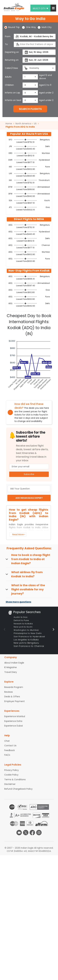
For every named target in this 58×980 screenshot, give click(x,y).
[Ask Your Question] (29, 489)
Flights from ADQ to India (20, 127)
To (6, 44)
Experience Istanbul (15, 716)
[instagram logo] (39, 833)
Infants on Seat (13, 100)
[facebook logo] (32, 833)
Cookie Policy (11, 775)
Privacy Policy (12, 770)
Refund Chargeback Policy (18, 789)
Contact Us (10, 746)
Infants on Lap (13, 93)
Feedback (10, 750)
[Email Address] (29, 467)
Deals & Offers (12, 697)
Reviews (9, 692)
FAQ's (7, 755)
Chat (7, 741)
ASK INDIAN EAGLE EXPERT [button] (29, 498)
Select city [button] (40, 8)
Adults (8, 77)
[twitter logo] (26, 833)
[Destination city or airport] (35, 44)
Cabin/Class (11, 68)
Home (10, 124)
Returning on (12, 60)
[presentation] (18, 36)
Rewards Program (14, 687)
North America (23, 124)
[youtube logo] (19, 833)
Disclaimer (10, 784)
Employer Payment (14, 701)
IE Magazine (11, 667)
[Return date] (39, 60)
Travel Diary (11, 672)
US (35, 124)
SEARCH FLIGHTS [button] (30, 109)
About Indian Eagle (14, 663)
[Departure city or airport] (35, 36)
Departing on (12, 52)
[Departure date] (39, 52)
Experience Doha (13, 721)
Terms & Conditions (15, 779)
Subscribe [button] (29, 474)
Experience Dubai (14, 726)
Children (9, 85)
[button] (53, 8)
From (8, 36)
